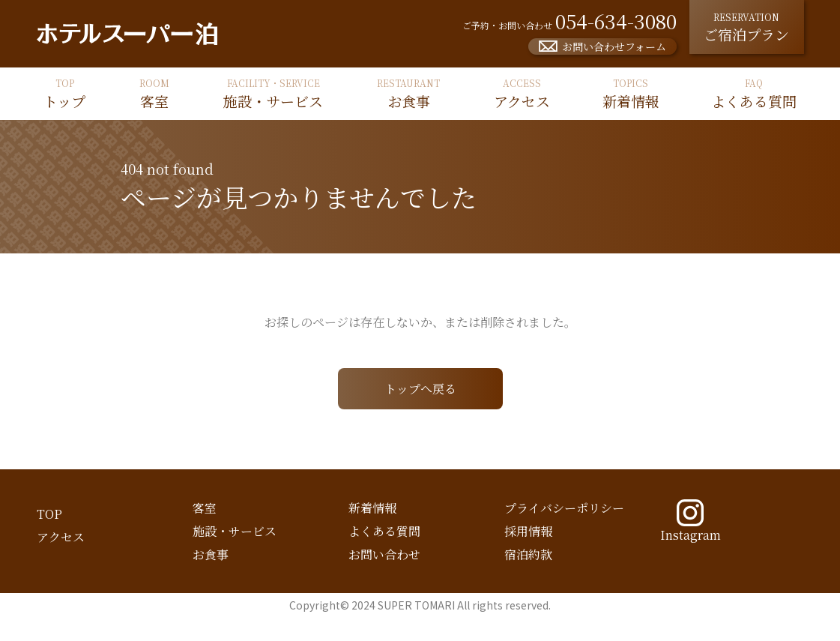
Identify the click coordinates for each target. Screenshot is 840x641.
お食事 (211, 554)
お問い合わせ (384, 554)
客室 (205, 508)
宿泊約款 (528, 554)
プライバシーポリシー (564, 508)
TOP (49, 514)
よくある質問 (384, 531)
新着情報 (372, 508)
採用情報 (528, 531)
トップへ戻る (420, 389)
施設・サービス (235, 531)
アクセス (61, 537)
